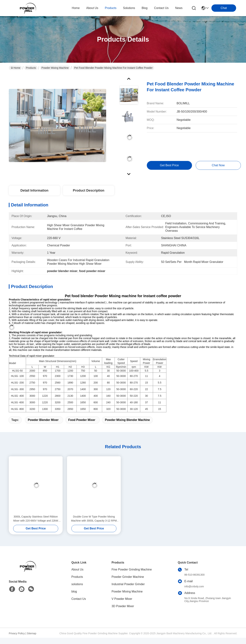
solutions (129, 8)
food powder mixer (82, 420)
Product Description (89, 190)
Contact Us (79, 599)
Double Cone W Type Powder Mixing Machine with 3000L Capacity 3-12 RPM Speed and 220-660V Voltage (94, 519)
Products (31, 68)
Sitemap (32, 633)
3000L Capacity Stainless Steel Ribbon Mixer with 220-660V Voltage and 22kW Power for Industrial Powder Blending (36, 519)
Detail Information (34, 190)
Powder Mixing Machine (55, 68)
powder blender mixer (43, 420)
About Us (77, 569)
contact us (161, 8)
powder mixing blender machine (127, 420)
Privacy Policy (17, 633)
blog (145, 8)
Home (76, 8)
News (179, 8)
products (111, 8)
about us (92, 8)
